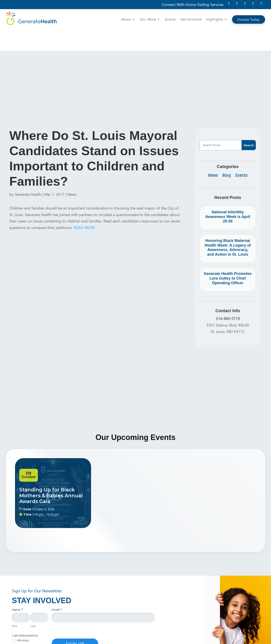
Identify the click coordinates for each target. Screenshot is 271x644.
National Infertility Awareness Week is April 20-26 (228, 194)
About (126, 20)
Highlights (215, 20)
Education (21, 623)
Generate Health (28, 171)
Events (170, 20)
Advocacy (20, 617)
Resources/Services (27, 629)
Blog (227, 152)
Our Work (148, 20)
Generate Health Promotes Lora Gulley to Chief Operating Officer (228, 255)
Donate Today (249, 19)
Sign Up (75, 621)
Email (57, 586)
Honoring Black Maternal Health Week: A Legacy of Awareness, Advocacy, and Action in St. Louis (228, 224)
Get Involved (191, 20)
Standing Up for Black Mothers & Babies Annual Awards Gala (51, 472)
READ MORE (84, 204)
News (72, 171)
